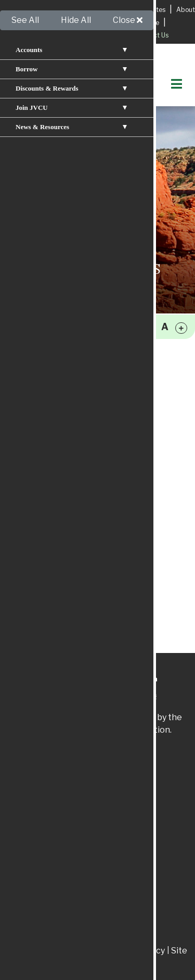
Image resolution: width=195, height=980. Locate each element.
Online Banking (38, 356)
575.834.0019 (115, 905)
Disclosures (81, 951)
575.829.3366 (115, 826)
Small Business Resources (59, 444)
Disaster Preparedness (54, 498)
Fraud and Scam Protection (62, 533)
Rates (157, 10)
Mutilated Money (42, 568)
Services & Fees (60, 23)
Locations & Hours (110, 10)
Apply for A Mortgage (127, 23)
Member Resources (47, 427)
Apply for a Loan (37, 9)
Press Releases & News (54, 374)
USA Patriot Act (39, 551)
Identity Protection (46, 515)
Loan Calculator (39, 409)
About (186, 10)
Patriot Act (30, 951)
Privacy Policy (35, 480)
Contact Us (152, 35)
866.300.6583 (121, 934)
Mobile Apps (33, 391)
